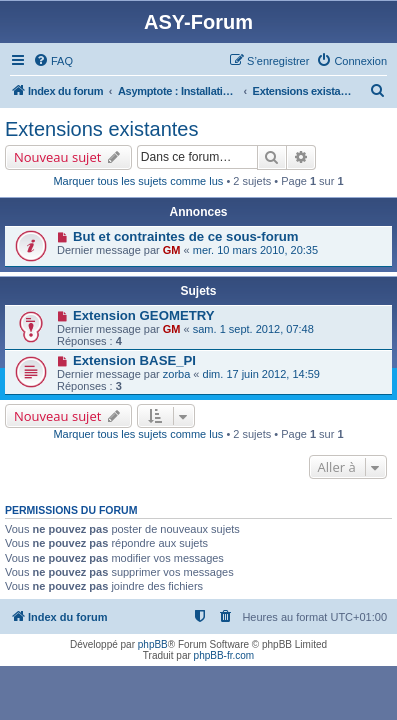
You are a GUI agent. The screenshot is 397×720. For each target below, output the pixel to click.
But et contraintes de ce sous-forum (186, 236)
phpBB (153, 644)
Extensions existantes (101, 129)
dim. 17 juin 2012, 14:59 (261, 374)
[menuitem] (53, 61)
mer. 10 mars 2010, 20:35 (255, 250)
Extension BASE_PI (134, 360)
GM (172, 250)
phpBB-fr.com (224, 655)
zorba (177, 374)
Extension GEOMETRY (144, 315)
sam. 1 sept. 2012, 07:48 (253, 329)
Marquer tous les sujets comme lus (138, 181)
